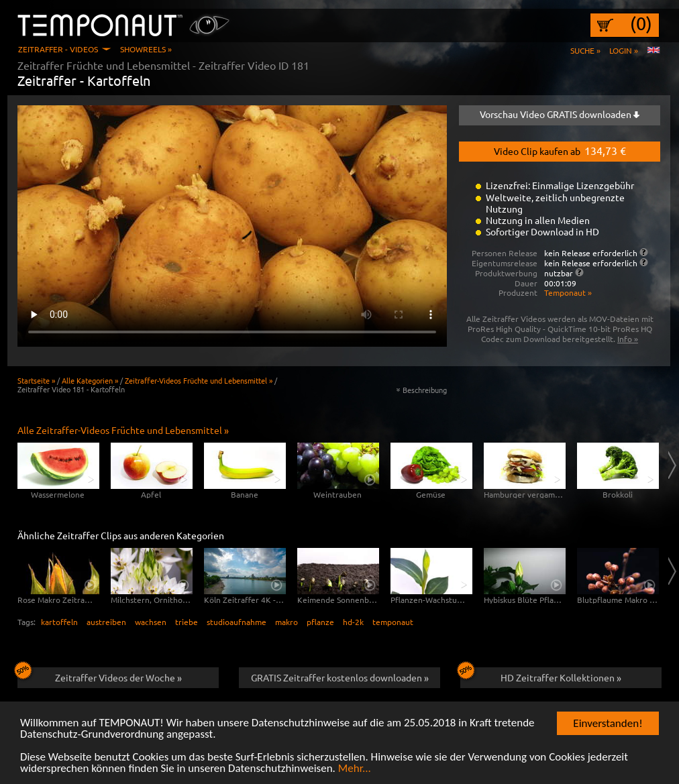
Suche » (585, 50)
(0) (641, 23)
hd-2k (353, 622)
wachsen (151, 622)
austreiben (106, 622)
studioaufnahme (237, 622)
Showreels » (146, 49)
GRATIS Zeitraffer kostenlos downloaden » (340, 677)
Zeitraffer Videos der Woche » (100, 675)
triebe (187, 622)
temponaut (393, 622)
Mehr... (355, 769)
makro (286, 622)
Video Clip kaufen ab (560, 150)
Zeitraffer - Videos (58, 49)
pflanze (320, 622)
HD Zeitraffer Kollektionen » (541, 675)
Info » (628, 339)
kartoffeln (59, 622)
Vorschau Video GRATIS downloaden (560, 114)
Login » (624, 50)
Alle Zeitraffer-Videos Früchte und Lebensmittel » (123, 430)
